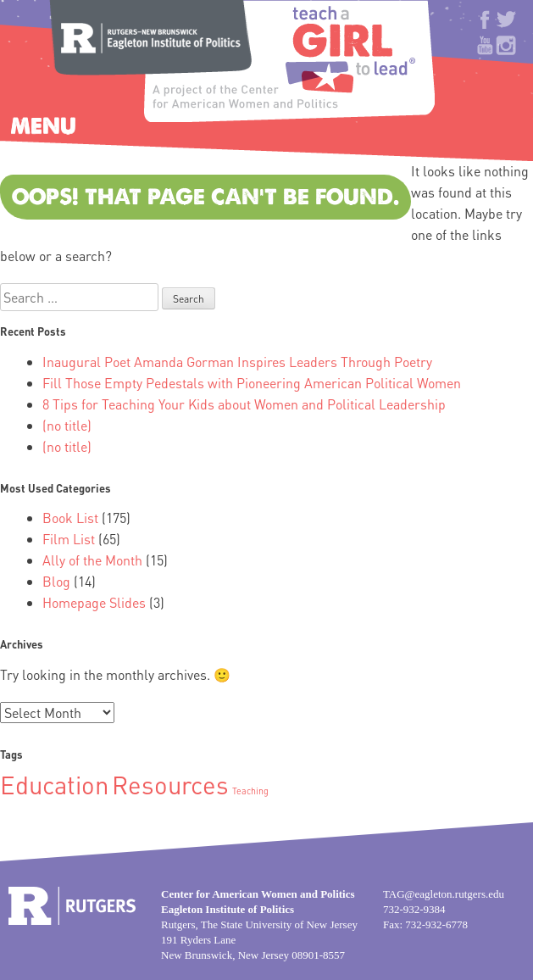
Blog (56, 581)
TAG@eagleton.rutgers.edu (444, 894)
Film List (69, 539)
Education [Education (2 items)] (54, 784)
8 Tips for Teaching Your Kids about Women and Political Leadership (244, 404)
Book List (70, 518)
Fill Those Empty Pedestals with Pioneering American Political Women (252, 383)
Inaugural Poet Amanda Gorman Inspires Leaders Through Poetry (237, 362)
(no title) (67, 425)
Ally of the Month (92, 560)
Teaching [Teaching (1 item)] (250, 791)
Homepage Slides (94, 602)
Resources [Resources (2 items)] (170, 784)
